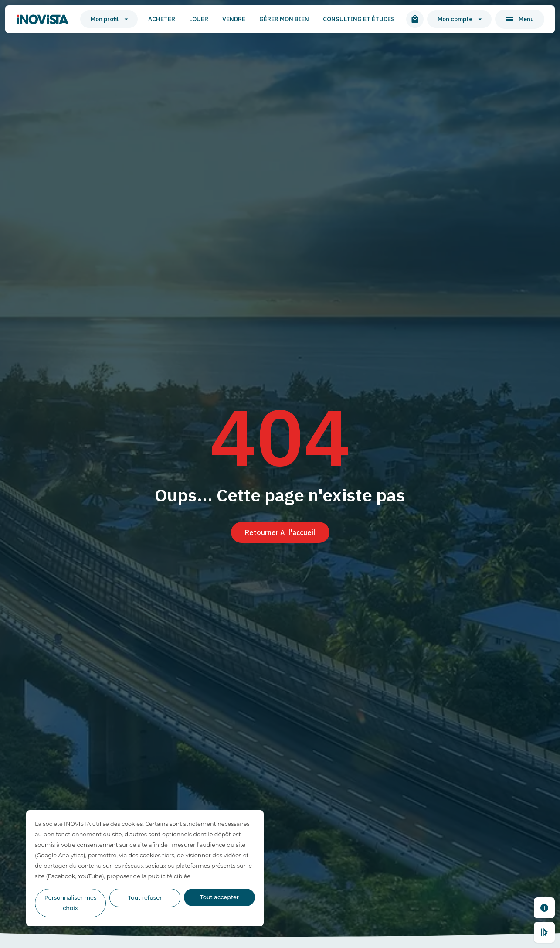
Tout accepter (219, 897)
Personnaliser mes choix (71, 903)
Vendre (234, 19)
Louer (199, 19)
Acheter (162, 19)
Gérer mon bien (284, 19)
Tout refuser (145, 898)
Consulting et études (359, 19)
